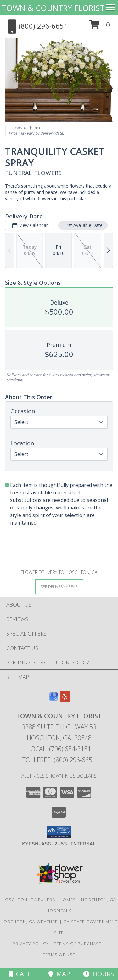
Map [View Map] (59, 974)
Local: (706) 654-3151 (59, 749)
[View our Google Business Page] (53, 699)
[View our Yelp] (65, 699)
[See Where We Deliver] (59, 586)
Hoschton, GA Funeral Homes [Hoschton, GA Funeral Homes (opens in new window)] (39, 900)
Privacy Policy (31, 944)
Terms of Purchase (78, 944)
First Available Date (83, 225)
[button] (100, 27)
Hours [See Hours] (98, 974)
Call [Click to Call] (20, 974)
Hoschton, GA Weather (29, 922)
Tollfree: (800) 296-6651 (59, 760)
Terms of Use (59, 955)
